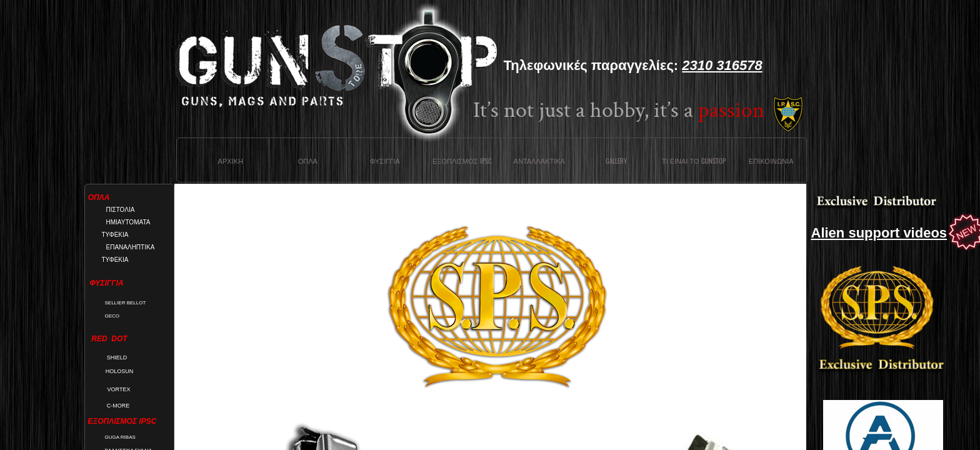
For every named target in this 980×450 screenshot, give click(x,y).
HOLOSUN (120, 371)
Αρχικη (231, 161)
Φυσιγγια (385, 161)
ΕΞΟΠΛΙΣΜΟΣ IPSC (462, 161)
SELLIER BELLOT (126, 303)
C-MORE (118, 406)
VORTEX (119, 389)
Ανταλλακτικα (539, 161)
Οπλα (308, 161)
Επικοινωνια (771, 161)
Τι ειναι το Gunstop (694, 161)
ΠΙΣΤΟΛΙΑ (121, 210)
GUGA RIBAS (120, 437)
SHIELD (117, 357)
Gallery (616, 161)
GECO (112, 316)
